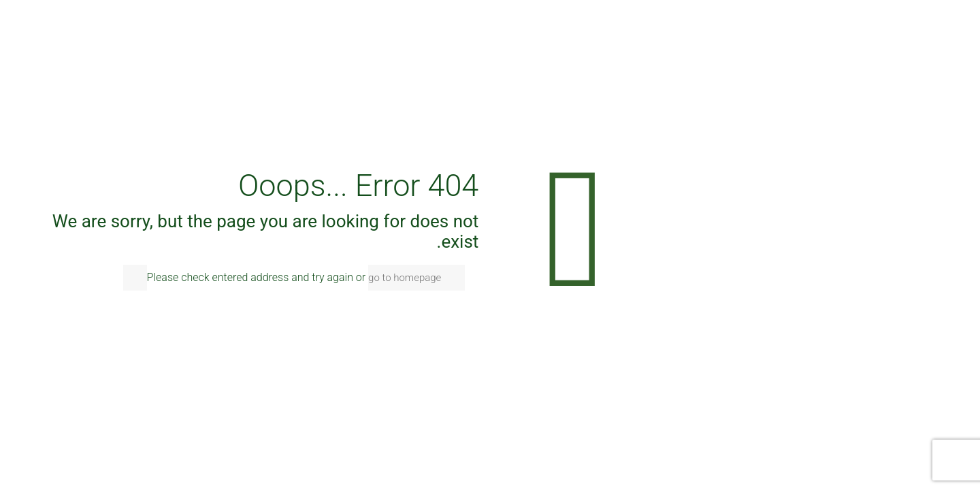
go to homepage (405, 278)
